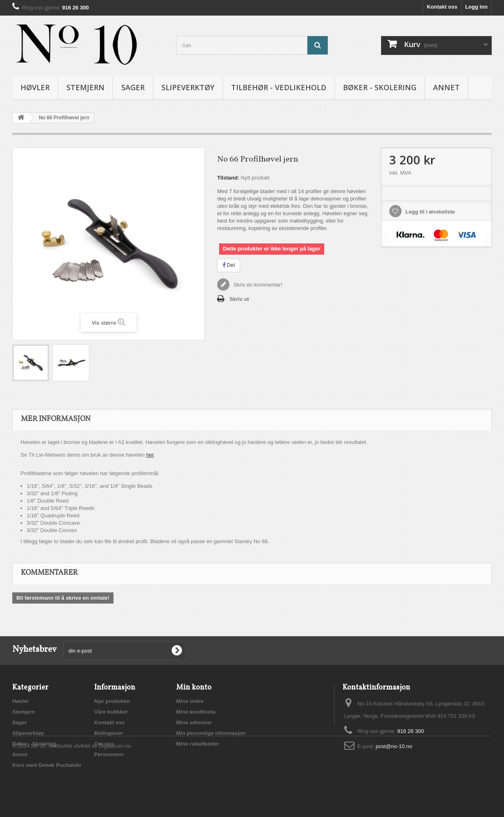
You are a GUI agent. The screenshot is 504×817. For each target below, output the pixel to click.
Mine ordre (190, 701)
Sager (133, 87)
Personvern (109, 754)
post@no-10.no (394, 746)
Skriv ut (239, 299)
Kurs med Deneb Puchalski (47, 765)
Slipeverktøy (188, 87)
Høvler (35, 87)
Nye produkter (112, 701)
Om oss (104, 744)
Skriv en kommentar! (257, 285)
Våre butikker (111, 712)
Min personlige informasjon (211, 733)
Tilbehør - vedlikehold (279, 87)
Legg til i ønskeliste (429, 212)
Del (229, 265)
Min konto (194, 688)
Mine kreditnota (196, 712)
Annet (446, 87)
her (150, 455)
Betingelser (109, 733)
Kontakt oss (442, 7)
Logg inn (476, 7)
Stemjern (85, 87)
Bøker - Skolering (380, 87)
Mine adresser (194, 723)
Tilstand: (228, 178)
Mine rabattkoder (198, 744)
